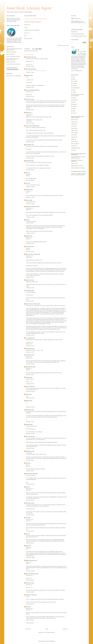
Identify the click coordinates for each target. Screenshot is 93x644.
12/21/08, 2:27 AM (30, 422)
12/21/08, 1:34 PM (30, 460)
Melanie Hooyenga (30, 560)
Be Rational (74, 98)
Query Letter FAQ (11, 54)
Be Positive (74, 92)
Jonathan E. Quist (30, 595)
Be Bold (73, 77)
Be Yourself (74, 113)
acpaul (27, 112)
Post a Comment (30, 623)
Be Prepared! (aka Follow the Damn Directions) (78, 95)
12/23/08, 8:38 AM (30, 580)
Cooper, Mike (74, 124)
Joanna (27, 394)
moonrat (28, 200)
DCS (27, 463)
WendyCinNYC (29, 367)
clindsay (28, 377)
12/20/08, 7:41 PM (30, 352)
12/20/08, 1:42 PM (30, 244)
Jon (27, 183)
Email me (84, 23)
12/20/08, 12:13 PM (30, 204)
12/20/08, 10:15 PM (30, 398)
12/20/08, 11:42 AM (30, 197)
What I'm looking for (11, 62)
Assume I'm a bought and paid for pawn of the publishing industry (79, 174)
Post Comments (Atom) (49, 632)
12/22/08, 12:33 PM (30, 571)
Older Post (65, 629)
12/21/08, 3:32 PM (30, 500)
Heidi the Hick (29, 436)
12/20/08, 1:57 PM (30, 277)
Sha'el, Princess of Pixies (32, 254)
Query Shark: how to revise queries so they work (13, 59)
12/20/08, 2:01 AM (30, 96)
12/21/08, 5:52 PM (30, 515)
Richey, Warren (75, 141)
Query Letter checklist (11, 52)
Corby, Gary (74, 126)
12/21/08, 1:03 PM (30, 448)
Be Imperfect (74, 86)
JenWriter (28, 190)
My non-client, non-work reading (14, 76)
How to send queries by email (13, 56)
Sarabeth (28, 425)
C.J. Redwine (29, 338)
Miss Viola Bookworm (31, 574)
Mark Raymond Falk (30, 474)
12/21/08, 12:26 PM (30, 434)
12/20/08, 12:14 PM (30, 217)
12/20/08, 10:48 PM (30, 407)
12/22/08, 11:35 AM (30, 558)
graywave (28, 75)
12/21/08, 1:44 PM (30, 471)
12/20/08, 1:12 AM (30, 66)
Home (47, 629)
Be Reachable (74, 100)
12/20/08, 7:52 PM (30, 364)
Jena (27, 518)
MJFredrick (28, 161)
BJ (26, 220)
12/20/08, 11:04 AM (30, 187)
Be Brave (73, 79)
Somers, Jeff (74, 146)
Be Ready (73, 102)
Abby (27, 546)
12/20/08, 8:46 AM (30, 158)
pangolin (28, 236)
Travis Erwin (29, 247)
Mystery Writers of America (77, 166)
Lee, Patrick (74, 135)
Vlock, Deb (74, 150)
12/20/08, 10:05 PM (30, 391)
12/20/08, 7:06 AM (30, 123)
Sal (26, 487)
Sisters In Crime (75, 164)
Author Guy (28, 280)
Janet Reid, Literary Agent (29, 8)
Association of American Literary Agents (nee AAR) (78, 157)
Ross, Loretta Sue (75, 144)
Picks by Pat (29, 583)
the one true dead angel (31, 90)
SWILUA (28, 401)
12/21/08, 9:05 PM (30, 543)
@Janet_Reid (78, 18)
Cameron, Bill (74, 122)
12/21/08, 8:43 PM (30, 531)
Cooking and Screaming (31, 207)
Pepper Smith (29, 387)
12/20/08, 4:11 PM (30, 335)
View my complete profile (77, 71)
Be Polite (73, 90)
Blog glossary (74, 32)
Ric (26, 173)
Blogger (53, 641)
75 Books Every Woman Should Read (33, 22)
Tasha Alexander (30, 57)
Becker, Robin (74, 120)
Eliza (27, 607)
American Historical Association (78, 168)
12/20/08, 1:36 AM (30, 87)
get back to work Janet (33, 51)
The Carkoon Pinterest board (78, 34)
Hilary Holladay (75, 133)
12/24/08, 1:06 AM (30, 592)
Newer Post (28, 629)
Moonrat (67, 45)
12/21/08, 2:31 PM (30, 484)
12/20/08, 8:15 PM (30, 375)
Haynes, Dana (74, 131)
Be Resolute (74, 104)
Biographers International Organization (77, 161)
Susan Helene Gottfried (31, 126)
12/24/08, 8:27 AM (30, 604)
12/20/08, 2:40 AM (30, 110)
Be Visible (73, 109)
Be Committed (74, 81)
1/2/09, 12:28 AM (30, 620)
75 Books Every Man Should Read (32, 30)
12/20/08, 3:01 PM (30, 288)
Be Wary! (73, 111)
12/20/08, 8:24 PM (30, 384)
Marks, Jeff (74, 139)
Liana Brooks (29, 349)
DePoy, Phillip (74, 128)
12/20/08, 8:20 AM (30, 142)
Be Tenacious (74, 106)
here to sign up (12, 18)
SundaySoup (29, 451)
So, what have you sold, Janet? (14, 64)
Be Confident (74, 83)
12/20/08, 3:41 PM (30, 301)
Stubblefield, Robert (76, 148)
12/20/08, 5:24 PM (30, 346)
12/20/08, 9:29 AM (30, 180)
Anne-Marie (28, 145)
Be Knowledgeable (75, 88)
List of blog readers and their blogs (79, 36)
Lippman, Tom (74, 137)
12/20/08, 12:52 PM (30, 233)
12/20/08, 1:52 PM (30, 251)
